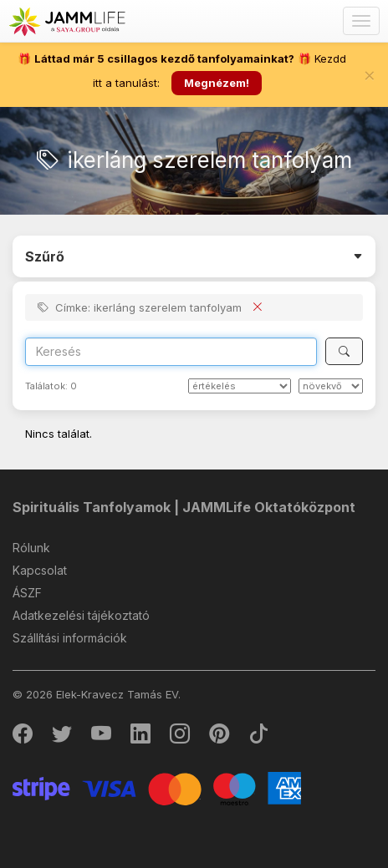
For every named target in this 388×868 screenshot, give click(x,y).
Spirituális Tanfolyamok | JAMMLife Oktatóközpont (184, 507)
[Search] (171, 352)
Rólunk (31, 548)
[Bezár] (370, 75)
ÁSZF (27, 593)
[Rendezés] (240, 386)
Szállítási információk (70, 638)
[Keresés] (344, 351)
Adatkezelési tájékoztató (81, 615)
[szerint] (331, 386)
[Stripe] (157, 787)
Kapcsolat (40, 570)
